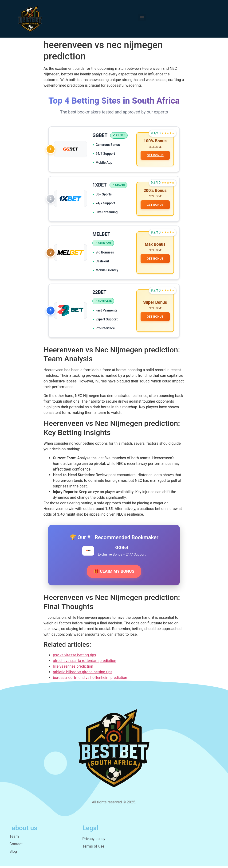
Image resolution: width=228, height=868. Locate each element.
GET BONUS (155, 155)
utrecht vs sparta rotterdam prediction (85, 662)
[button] (142, 18)
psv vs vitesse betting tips (74, 657)
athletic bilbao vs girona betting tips (83, 674)
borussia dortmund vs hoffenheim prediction (90, 679)
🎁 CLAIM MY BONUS (114, 573)
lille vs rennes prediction (73, 668)
